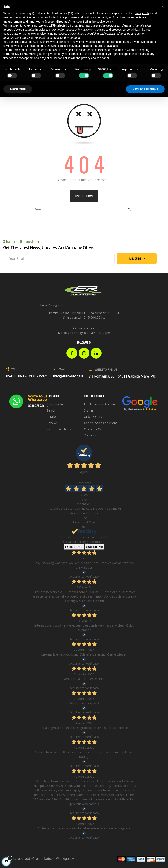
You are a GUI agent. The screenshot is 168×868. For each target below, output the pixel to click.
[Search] (84, 209)
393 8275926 (38, 376)
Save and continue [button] (145, 89)
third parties (75, 25)
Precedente (74, 547)
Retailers (52, 417)
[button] (163, 7)
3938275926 (36, 406)
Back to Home (84, 196)
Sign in (88, 410)
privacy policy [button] (142, 13)
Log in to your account (100, 404)
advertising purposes (53, 34)
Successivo (95, 547)
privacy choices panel (95, 58)
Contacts (90, 435)
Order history (93, 417)
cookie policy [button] (105, 22)
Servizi (51, 410)
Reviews (52, 423)
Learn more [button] (18, 89)
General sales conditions (101, 423)
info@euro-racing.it (68, 376)
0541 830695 (16, 376)
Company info (56, 404)
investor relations (59, 429)
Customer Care (94, 429)
